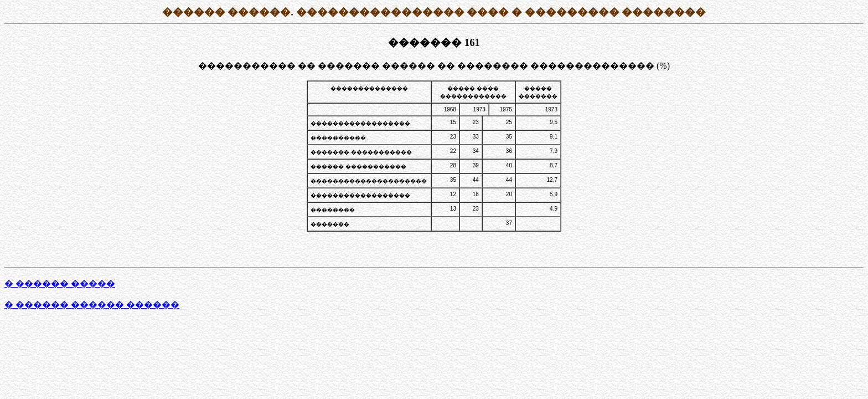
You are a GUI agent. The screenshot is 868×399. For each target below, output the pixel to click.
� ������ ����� (60, 283)
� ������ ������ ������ (92, 305)
